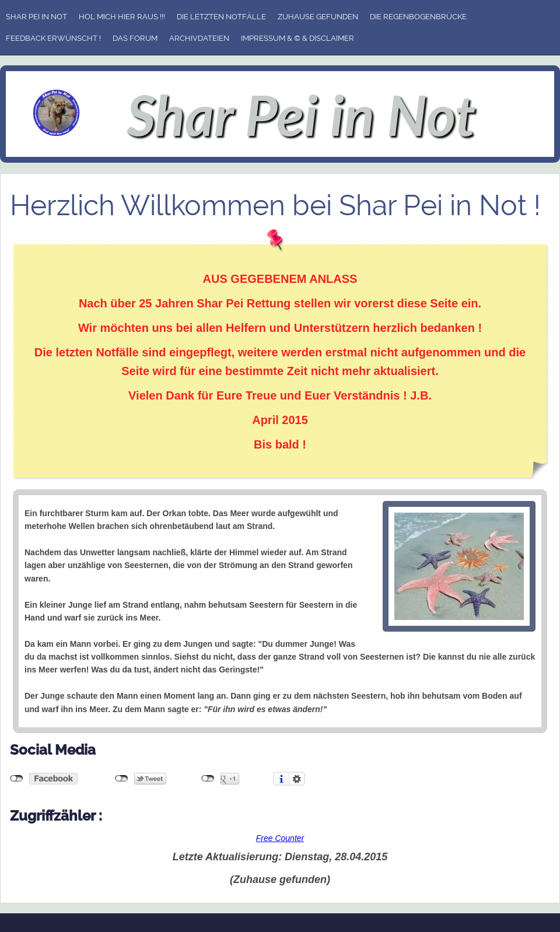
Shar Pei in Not (36, 17)
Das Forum (135, 38)
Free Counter (280, 838)
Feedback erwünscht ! (53, 38)
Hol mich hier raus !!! (122, 17)
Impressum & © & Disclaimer (297, 38)
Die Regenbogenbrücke (418, 17)
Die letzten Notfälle (221, 17)
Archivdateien (199, 38)
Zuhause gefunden (318, 17)
